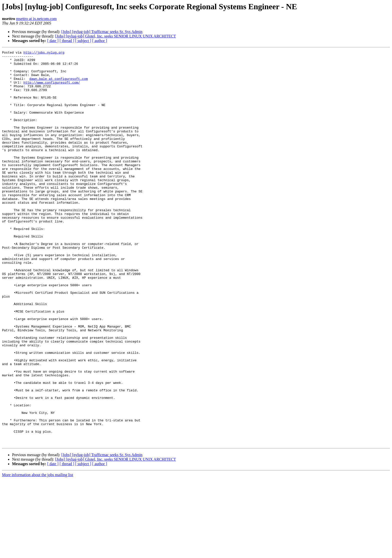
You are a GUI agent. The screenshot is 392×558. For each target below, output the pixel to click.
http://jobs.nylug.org (44, 53)
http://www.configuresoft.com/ (52, 89)
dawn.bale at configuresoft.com (58, 85)
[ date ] (53, 41)
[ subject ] (83, 41)
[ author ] (100, 41)
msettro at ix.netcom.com (36, 19)
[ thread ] (67, 41)
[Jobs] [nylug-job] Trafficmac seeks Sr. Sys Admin (102, 32)
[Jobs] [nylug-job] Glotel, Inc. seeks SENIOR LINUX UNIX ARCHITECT (115, 36)
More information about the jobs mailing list (37, 554)
